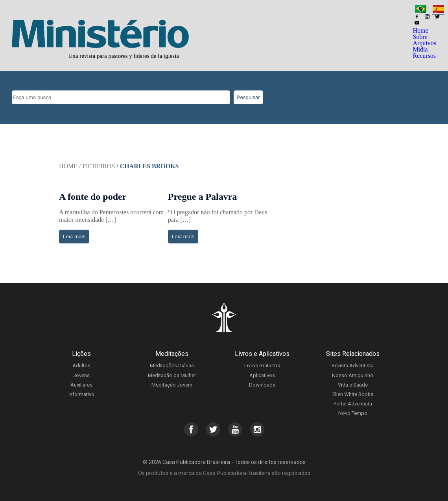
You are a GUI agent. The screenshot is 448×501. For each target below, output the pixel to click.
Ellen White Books (353, 394)
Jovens (81, 375)
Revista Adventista (353, 366)
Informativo (81, 394)
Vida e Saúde (353, 385)
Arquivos (424, 43)
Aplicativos (262, 375)
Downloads (262, 385)
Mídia (420, 49)
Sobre (420, 37)
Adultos (81, 366)
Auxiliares (81, 385)
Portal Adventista (353, 404)
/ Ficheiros (97, 166)
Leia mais (74, 237)
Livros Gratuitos (262, 366)
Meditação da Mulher (172, 375)
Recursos (424, 56)
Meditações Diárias (172, 366)
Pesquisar (248, 97)
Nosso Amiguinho (353, 375)
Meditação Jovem (172, 385)
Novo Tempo (353, 413)
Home (420, 30)
